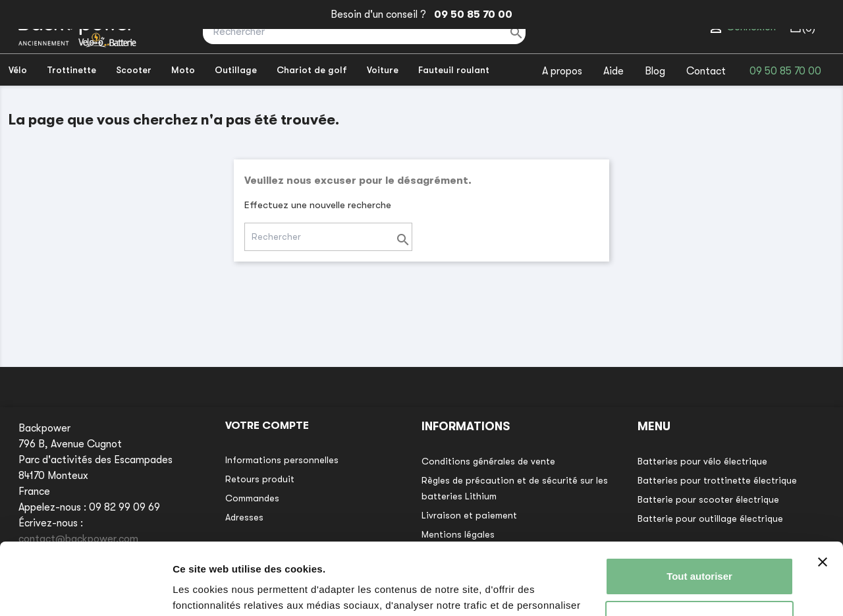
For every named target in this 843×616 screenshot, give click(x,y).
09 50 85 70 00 (471, 14)
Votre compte (267, 426)
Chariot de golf (312, 70)
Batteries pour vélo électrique (702, 461)
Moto (183, 70)
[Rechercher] (364, 32)
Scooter (134, 70)
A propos (562, 71)
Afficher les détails (217, 590)
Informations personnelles (282, 460)
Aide (613, 71)
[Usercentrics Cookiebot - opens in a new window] (85, 590)
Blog (655, 71)
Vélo (18, 70)
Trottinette (71, 70)
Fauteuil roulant (454, 70)
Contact (706, 71)
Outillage (236, 70)
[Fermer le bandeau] (823, 495)
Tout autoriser (699, 509)
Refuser (699, 552)
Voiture (383, 70)
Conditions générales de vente (488, 461)
